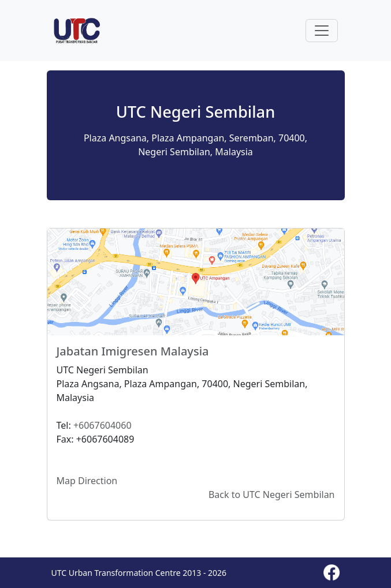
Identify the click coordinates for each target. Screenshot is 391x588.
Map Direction (87, 481)
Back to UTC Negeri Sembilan (272, 495)
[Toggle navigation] (322, 31)
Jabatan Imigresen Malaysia (133, 351)
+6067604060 (103, 425)
